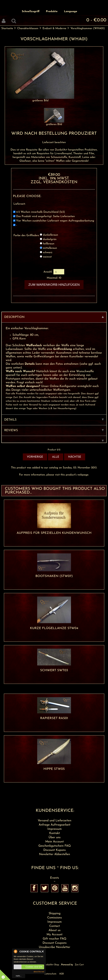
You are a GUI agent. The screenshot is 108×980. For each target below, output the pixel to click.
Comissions (55, 918)
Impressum (55, 829)
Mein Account (55, 842)
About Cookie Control (15, 951)
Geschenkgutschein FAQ (55, 846)
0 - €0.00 (96, 20)
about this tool (39, 972)
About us (55, 930)
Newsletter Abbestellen (55, 854)
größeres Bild (54, 123)
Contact (55, 926)
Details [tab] (54, 420)
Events (54, 878)
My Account (55, 935)
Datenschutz (50, 974)
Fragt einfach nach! (29, 383)
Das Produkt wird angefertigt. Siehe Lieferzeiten (45, 217)
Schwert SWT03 (54, 670)
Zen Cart (79, 965)
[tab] (54, 439)
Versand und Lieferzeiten (55, 821)
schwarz (48, 253)
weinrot (47, 257)
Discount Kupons (55, 850)
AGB (61, 974)
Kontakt (55, 833)
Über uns (55, 837)
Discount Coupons (55, 943)
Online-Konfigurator (63, 386)
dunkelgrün (50, 239)
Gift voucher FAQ (55, 939)
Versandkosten (60, 182)
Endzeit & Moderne (55, 28)
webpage (83, 475)
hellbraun (49, 244)
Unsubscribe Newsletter (55, 947)
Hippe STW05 (54, 769)
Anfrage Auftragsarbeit (55, 825)
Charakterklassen (28, 28)
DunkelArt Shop (51, 965)
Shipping (55, 914)
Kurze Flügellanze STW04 (54, 628)
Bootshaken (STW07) (54, 576)
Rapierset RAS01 (54, 718)
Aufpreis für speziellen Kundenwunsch (54, 533)
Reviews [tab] (54, 430)
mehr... (19, 976)
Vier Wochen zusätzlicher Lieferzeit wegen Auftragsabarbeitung (55, 221)
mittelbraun (50, 248)
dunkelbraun (50, 235)
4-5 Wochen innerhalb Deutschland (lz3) (40, 212)
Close (43, 951)
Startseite (7, 28)
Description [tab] (54, 317)
